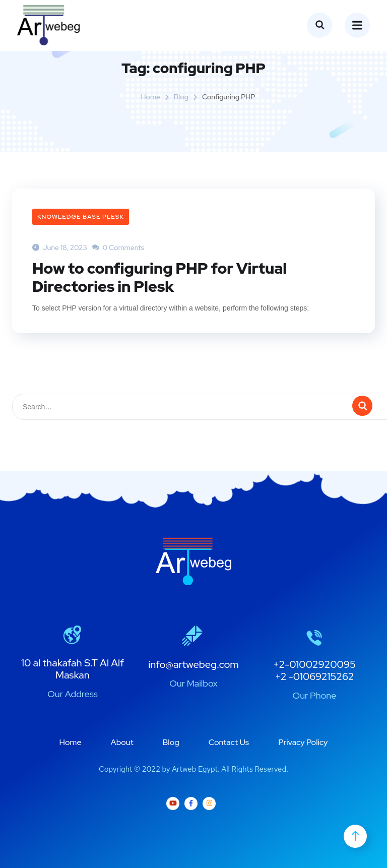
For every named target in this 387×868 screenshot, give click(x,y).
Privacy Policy (303, 742)
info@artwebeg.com (193, 664)
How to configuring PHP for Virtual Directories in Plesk (159, 277)
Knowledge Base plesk (81, 217)
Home (150, 97)
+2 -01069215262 (314, 676)
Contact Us (229, 742)
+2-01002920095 (314, 664)
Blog (181, 97)
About (122, 742)
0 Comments (118, 247)
